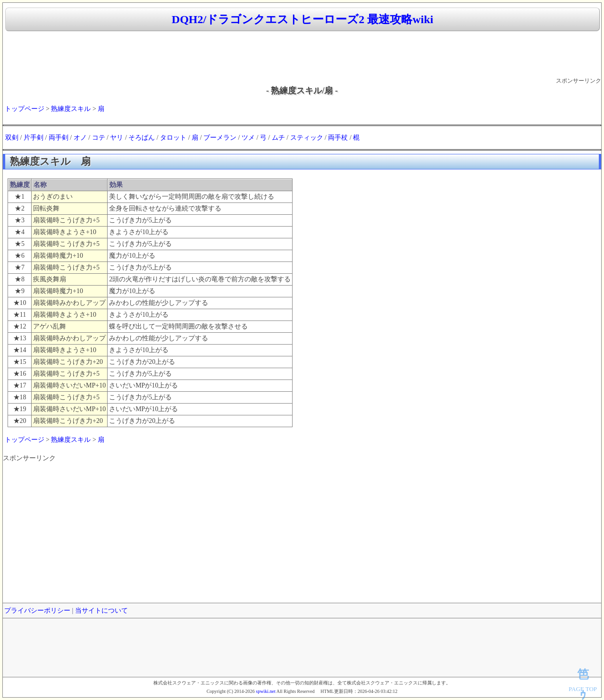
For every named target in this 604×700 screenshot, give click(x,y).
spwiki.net (265, 691)
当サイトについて (101, 611)
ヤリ (117, 138)
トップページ (25, 109)
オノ (80, 138)
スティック (307, 138)
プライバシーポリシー (37, 611)
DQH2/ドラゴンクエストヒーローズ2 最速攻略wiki (302, 19)
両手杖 (338, 138)
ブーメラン (220, 138)
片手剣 (34, 138)
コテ (99, 138)
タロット (173, 138)
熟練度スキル (71, 109)
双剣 (12, 138)
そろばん (142, 138)
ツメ (248, 138)
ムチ (278, 138)
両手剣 (59, 138)
